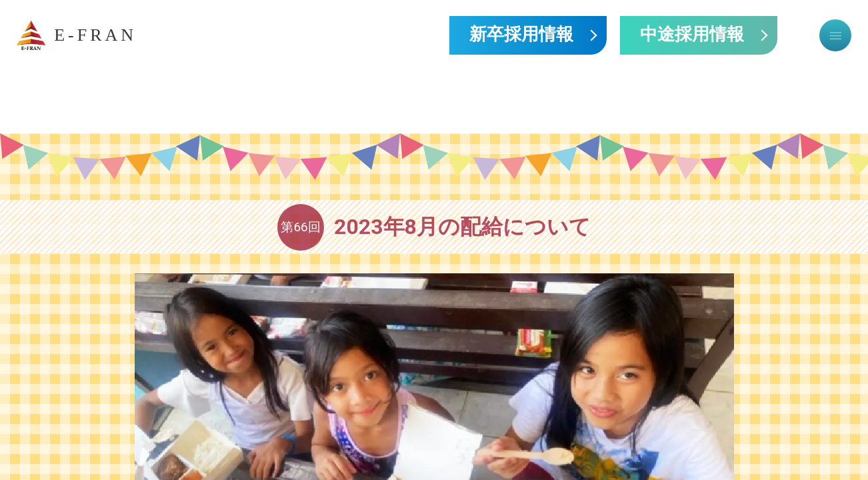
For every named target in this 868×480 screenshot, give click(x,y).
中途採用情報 (692, 35)
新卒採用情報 (521, 35)
